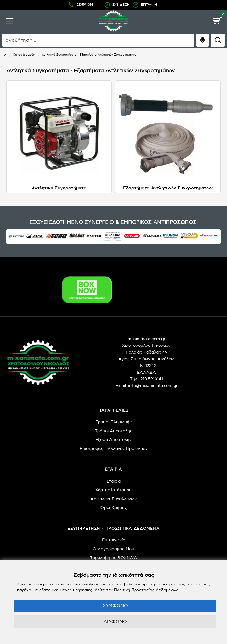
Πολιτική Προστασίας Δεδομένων (146, 590)
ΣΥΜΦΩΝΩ (115, 606)
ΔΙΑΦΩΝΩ (115, 622)
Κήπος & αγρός (24, 55)
